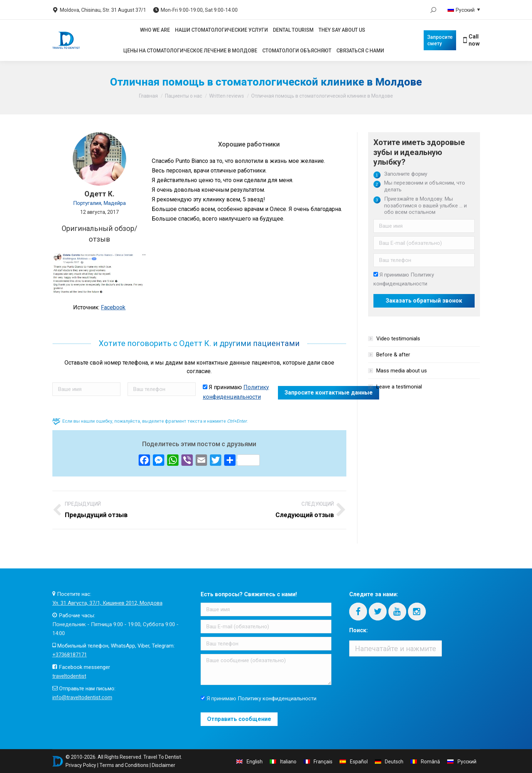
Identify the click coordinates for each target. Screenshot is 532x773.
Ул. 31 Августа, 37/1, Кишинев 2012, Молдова (107, 603)
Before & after (393, 355)
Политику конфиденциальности (277, 699)
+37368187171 (70, 655)
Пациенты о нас (184, 96)
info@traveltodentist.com (82, 697)
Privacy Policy (81, 765)
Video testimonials (398, 339)
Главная (148, 96)
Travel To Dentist (162, 757)
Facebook (113, 307)
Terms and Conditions (124, 765)
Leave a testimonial (399, 387)
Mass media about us (402, 371)
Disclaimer (164, 765)
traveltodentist (69, 676)
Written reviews (227, 96)
